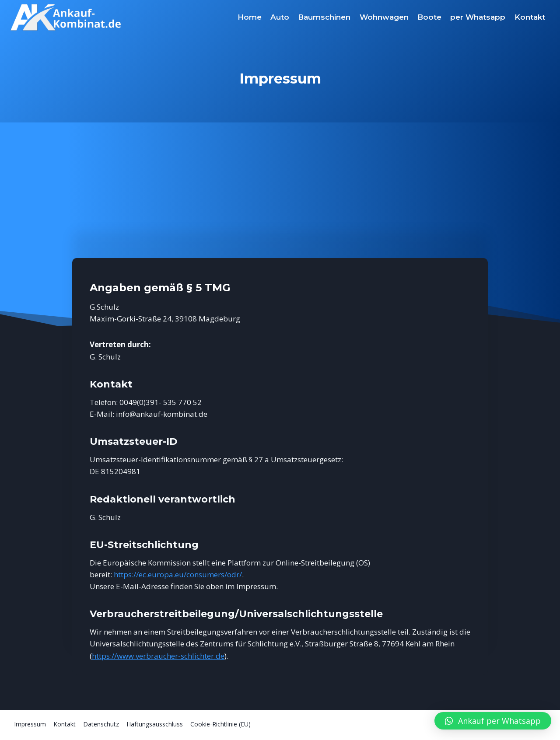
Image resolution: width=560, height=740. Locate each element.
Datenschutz (101, 724)
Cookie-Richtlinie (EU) (220, 724)
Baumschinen (324, 17)
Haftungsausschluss (155, 724)
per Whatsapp (478, 17)
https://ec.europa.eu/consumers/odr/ (178, 574)
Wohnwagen (384, 17)
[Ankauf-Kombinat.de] (66, 17)
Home (250, 17)
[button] (493, 721)
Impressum (30, 724)
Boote (429, 17)
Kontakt (530, 17)
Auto (280, 17)
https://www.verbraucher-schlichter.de (158, 656)
